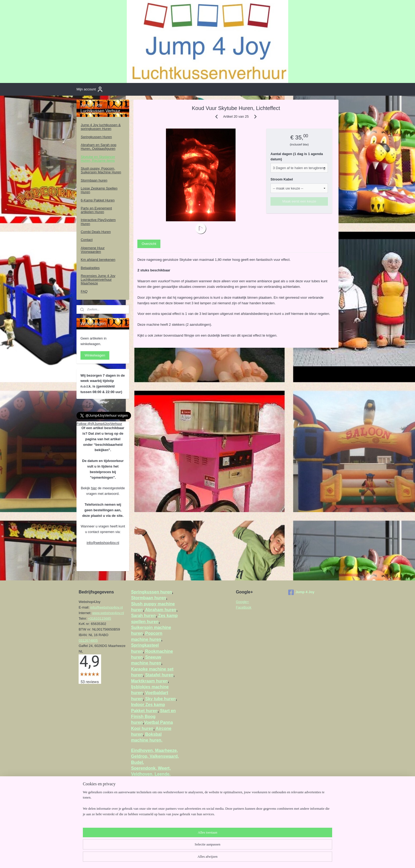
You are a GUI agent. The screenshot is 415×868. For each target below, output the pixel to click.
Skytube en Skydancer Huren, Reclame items (98, 159)
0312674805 (88, 640)
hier (94, 488)
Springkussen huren (152, 592)
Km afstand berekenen (98, 260)
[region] (173, 848)
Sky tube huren (160, 699)
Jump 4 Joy (85, 406)
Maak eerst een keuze (299, 201)
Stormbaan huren (94, 180)
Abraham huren (161, 610)
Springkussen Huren (96, 137)
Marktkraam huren (149, 681)
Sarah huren (143, 616)
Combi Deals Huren (96, 232)
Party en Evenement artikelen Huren (96, 210)
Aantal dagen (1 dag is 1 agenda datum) (297, 157)
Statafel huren (159, 675)
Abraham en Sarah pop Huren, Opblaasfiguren (98, 147)
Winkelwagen (95, 355)
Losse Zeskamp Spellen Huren (99, 190)
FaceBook (244, 607)
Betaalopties (90, 268)
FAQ (84, 291)
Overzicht (149, 244)
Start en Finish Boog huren (153, 717)
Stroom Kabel (282, 179)
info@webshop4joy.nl (103, 543)
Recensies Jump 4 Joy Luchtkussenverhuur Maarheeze (98, 280)
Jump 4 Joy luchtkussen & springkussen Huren (101, 127)
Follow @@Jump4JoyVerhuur (99, 424)
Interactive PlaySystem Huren (98, 222)
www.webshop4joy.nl (108, 613)
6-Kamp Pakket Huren (98, 200)
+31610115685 (100, 618)
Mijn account (90, 89)
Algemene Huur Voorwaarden (93, 250)
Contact (87, 240)
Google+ (242, 602)
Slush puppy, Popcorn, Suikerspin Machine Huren (101, 170)
